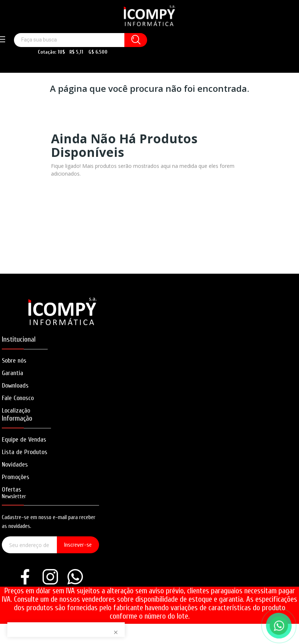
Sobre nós (14, 361)
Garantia (12, 373)
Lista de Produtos (25, 452)
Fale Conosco (18, 398)
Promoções (16, 477)
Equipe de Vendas (24, 440)
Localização (16, 411)
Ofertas (12, 490)
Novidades (15, 465)
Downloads (15, 386)
